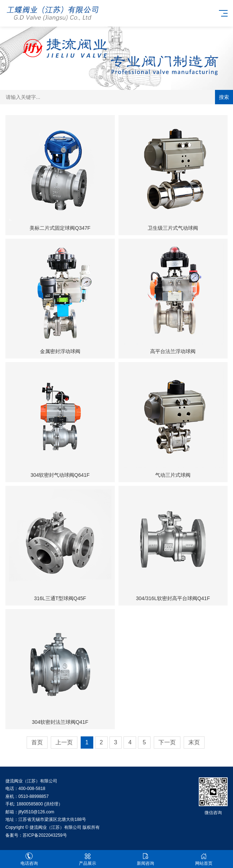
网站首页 (204, 859)
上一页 (64, 742)
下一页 (167, 742)
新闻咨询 (146, 859)
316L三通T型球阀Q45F (60, 598)
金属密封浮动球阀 (60, 351)
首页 (37, 742)
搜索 (224, 97)
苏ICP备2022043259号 (45, 835)
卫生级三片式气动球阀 (173, 228)
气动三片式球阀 (173, 475)
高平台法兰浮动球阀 (173, 351)
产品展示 (88, 859)
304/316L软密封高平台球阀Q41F (173, 598)
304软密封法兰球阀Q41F (60, 722)
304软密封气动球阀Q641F (60, 475)
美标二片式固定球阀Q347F (60, 228)
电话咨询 (29, 859)
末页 (194, 742)
